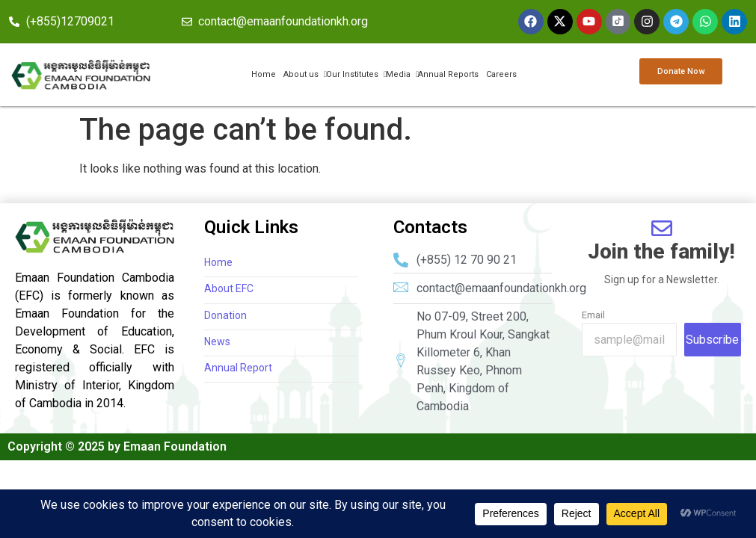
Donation (225, 316)
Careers (501, 74)
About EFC (229, 290)
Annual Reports (448, 74)
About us (302, 74)
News (217, 342)
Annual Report (238, 368)
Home (264, 74)
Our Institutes (353, 74)
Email (593, 315)
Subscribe (712, 340)
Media (399, 74)
